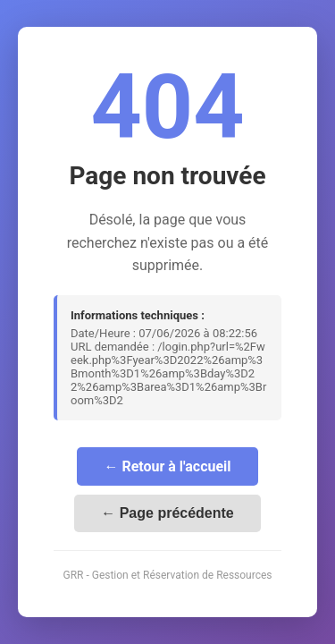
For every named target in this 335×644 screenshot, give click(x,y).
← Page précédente (167, 513)
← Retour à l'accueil (167, 466)
